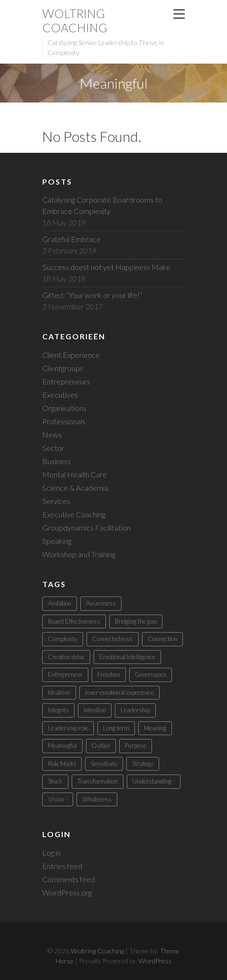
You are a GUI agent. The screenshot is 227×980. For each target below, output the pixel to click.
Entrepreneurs (66, 381)
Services (56, 501)
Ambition (60, 603)
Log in (52, 853)
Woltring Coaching (75, 20)
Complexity (63, 639)
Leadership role (68, 728)
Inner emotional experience (119, 692)
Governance (151, 674)
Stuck (55, 781)
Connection (162, 639)
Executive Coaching (74, 514)
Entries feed (62, 866)
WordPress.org (67, 892)
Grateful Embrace (71, 239)
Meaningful (62, 746)
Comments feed (69, 879)
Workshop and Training (79, 554)
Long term (116, 728)
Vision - (58, 799)
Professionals (64, 421)
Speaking (57, 541)
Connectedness (113, 639)
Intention (95, 710)
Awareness (101, 603)
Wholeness (97, 799)
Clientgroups (63, 368)
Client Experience (71, 355)
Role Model (62, 764)
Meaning (155, 728)
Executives (60, 395)
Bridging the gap (136, 621)
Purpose (136, 746)
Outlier (101, 746)
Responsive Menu (179, 14)
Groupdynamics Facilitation (86, 527)
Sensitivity (104, 764)
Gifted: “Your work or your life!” (92, 295)
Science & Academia (75, 488)
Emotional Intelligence (127, 657)
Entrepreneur (65, 674)
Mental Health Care (75, 474)
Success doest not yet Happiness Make (106, 267)
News (52, 434)
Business (57, 461)
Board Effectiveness (74, 621)
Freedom (109, 674)
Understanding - (154, 781)
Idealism (59, 692)
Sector (53, 448)
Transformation (98, 781)
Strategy (143, 764)
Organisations (64, 408)
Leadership (135, 710)
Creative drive (66, 657)
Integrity (58, 710)
